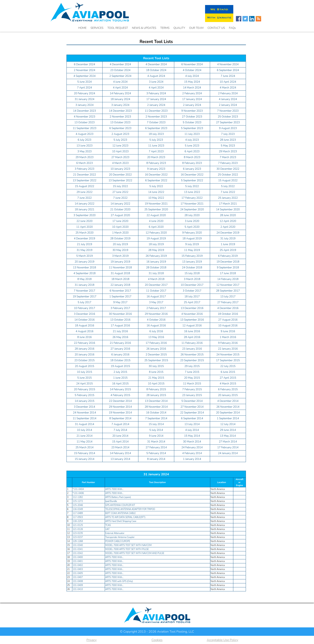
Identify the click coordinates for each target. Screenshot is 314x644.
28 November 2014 (156, 407)
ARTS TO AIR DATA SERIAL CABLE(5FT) (125, 517)
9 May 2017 (120, 302)
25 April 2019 (228, 250)
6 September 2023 (120, 128)
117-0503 (78, 517)
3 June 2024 (156, 82)
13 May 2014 (228, 436)
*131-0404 (78, 489)
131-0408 (78, 581)
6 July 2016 (156, 331)
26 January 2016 (156, 349)
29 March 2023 (228, 151)
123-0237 (78, 537)
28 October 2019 (120, 239)
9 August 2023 (228, 128)
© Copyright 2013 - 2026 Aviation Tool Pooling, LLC (157, 632)
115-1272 (78, 501)
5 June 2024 (85, 82)
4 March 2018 (156, 279)
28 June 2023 (228, 140)
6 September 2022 (156, 181)
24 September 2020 (192, 210)
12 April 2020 (228, 221)
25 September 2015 (156, 360)
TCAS (108, 525)
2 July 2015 (120, 372)
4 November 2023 (85, 117)
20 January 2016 (85, 355)
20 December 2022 (120, 175)
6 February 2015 (228, 389)
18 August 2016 (85, 326)
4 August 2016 (85, 331)
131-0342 (78, 553)
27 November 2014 (192, 407)
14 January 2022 (85, 204)
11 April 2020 (85, 227)
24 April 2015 (85, 384)
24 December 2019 (228, 233)
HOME (82, 28)
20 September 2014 (228, 413)
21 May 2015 (156, 378)
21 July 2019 (85, 244)
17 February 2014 (228, 447)
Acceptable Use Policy (222, 640)
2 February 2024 (192, 93)
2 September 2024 (120, 76)
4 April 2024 (120, 88)
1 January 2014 (192, 459)
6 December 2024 (85, 64)
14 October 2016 (85, 320)
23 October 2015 (85, 360)
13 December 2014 (156, 401)
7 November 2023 (228, 111)
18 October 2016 (228, 314)
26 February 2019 (156, 256)
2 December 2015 (156, 355)
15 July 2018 (192, 273)
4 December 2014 (228, 401)
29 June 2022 (85, 192)
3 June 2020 (192, 221)
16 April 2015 (120, 384)
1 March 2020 (120, 233)
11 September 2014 (85, 418)
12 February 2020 (156, 233)
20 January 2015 (228, 395)
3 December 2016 (85, 314)
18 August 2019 (192, 239)
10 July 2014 (85, 430)
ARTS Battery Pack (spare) (118, 497)
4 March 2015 (228, 384)
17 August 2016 (120, 326)
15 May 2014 (192, 436)
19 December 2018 (228, 262)
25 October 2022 (228, 175)
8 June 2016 (85, 337)
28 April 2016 (192, 337)
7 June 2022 (228, 192)
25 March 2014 (85, 447)
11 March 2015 (192, 384)
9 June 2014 (156, 436)
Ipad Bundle (111, 501)
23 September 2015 (192, 360)
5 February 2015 (85, 395)
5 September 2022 (192, 181)
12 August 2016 (192, 326)
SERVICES (97, 28)
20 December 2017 (156, 285)
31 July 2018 (156, 273)
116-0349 (78, 509)
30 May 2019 (120, 250)
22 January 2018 (120, 285)
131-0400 (78, 557)
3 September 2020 (85, 215)
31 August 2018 (120, 273)
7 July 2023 (228, 134)
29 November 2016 (156, 314)
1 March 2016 (228, 337)
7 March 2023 (228, 157)
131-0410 (78, 589)
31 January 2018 (85, 285)
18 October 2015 (120, 360)
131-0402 (78, 565)
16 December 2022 (156, 175)
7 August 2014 (120, 424)
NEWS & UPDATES (144, 28)
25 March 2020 (85, 233)
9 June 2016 (228, 331)
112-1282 (78, 497)
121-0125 (78, 525)
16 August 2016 (156, 326)
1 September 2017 (120, 297)
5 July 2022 (156, 186)
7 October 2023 (156, 122)
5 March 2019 (85, 256)
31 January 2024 (85, 99)
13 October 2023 (85, 122)
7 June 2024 (228, 76)
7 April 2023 (156, 151)
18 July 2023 (156, 134)
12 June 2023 (120, 146)
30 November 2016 (120, 314)
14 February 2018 (228, 279)
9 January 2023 (156, 169)
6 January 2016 (120, 355)
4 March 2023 (120, 163)
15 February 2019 (192, 256)
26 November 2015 (192, 355)
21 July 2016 (120, 331)
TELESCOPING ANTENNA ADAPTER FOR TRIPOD (130, 509)
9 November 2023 (192, 111)
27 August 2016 (228, 320)
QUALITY (179, 28)
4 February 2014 (192, 453)
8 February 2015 (156, 389)
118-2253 (78, 521)
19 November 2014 (120, 413)
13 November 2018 (85, 268)
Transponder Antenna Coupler (120, 537)
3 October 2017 (192, 291)
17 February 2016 (156, 343)
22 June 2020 (85, 221)
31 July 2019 (228, 239)
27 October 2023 (192, 117)
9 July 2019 (192, 244)
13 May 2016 (156, 337)
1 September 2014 (228, 418)
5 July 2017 (85, 302)
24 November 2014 (85, 413)
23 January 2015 (192, 395)
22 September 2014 (192, 413)
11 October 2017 (156, 291)
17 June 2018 (228, 273)
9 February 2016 (228, 343)
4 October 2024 (192, 70)
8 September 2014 (120, 418)
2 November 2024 (85, 70)
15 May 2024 (192, 82)
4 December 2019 (85, 239)
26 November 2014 (228, 407)
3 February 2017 (120, 308)
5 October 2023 (192, 122)
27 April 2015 (228, 378)
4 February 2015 (120, 395)
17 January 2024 (156, 99)
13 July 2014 (192, 424)
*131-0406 (78, 493)
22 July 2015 (228, 366)
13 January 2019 (192, 262)
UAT (108, 529)
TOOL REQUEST (118, 28)
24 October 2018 (192, 268)
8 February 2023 (156, 163)
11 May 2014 (85, 442)
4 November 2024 (228, 64)
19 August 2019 (156, 239)
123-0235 (78, 533)
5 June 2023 (192, 146)
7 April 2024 (85, 88)
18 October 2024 (156, 70)
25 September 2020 (156, 210)
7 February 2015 (192, 389)
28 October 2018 (156, 268)
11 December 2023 (156, 111)
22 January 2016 (228, 349)
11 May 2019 (192, 250)
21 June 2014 (85, 436)
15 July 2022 (120, 186)
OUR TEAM (196, 28)
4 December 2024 (120, 64)
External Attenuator (115, 533)
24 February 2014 (192, 447)
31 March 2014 (156, 442)
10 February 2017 (85, 308)
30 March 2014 (192, 442)
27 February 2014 (156, 447)
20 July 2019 (120, 244)
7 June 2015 (192, 372)
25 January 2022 (228, 198)
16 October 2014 (156, 413)
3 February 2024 (156, 93)
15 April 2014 (120, 442)
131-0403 (78, 569)
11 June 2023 (156, 146)
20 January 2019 (85, 262)
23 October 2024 (120, 70)
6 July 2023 (85, 140)
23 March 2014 (120, 447)
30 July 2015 (156, 366)
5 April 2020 (192, 227)
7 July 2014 (120, 430)
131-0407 (78, 577)
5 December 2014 (192, 401)
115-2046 (78, 505)
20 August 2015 (85, 366)
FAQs (232, 28)
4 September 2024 (85, 76)
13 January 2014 (120, 459)
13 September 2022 (85, 181)
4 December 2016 (228, 308)
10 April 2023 (120, 151)
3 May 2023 (85, 151)
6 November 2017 (120, 291)
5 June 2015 (85, 378)
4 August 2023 (85, 134)
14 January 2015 (85, 401)
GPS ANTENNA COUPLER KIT (120, 505)
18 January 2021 (85, 210)
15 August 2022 (228, 181)
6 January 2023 (192, 169)
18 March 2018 (120, 279)
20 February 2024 (85, 93)
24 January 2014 (228, 453)
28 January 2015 (156, 395)
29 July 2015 (192, 366)
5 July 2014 (156, 430)
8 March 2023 (192, 157)
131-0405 (78, 573)
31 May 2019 (85, 250)
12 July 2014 (228, 424)
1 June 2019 (228, 244)
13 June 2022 (192, 192)
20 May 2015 (192, 378)
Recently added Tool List (53, 632)
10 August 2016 (228, 326)
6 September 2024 (228, 70)
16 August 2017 (156, 297)
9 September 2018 (228, 268)
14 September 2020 (228, 210)
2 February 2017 (156, 308)
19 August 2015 (120, 366)
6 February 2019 (228, 256)
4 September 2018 (85, 273)
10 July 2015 (85, 372)
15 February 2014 (85, 453)
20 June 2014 (120, 436)
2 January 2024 (156, 105)
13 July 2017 (228, 297)
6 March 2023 (85, 163)
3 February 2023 (85, 169)
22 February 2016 (85, 343)
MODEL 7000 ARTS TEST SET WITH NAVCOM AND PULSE (135, 553)
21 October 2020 (120, 210)
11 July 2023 (192, 134)
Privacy (92, 640)
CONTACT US (216, 28)
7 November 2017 (85, 291)
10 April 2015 (156, 384)
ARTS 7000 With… (115, 489)
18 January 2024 (120, 99)
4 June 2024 (120, 82)
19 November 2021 (156, 204)
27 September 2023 (228, 122)
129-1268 (78, 541)
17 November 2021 (192, 204)
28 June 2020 (228, 215)
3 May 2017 (156, 302)
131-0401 (78, 561)
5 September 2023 (192, 128)
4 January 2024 (228, 99)
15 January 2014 (85, 459)
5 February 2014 (156, 453)
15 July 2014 (156, 424)
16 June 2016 (192, 331)
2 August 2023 (120, 134)
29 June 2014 (228, 430)
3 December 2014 (85, 407)
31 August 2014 (85, 424)
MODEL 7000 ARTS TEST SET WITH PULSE (127, 549)
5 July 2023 (120, 140)
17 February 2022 (192, 198)
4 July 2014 (192, 430)
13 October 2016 (120, 320)
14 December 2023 (85, 111)
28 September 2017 (228, 291)
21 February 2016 (120, 343)
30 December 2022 (228, 169)
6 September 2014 (192, 418)
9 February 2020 (192, 233)
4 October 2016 (156, 320)
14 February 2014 (120, 453)
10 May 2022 (156, 198)
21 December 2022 (85, 175)
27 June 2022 (120, 192)
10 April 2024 (228, 82)
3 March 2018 (192, 279)
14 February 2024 (120, 93)
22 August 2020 (156, 215)
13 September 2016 (192, 320)
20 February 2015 (85, 389)
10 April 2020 (120, 227)
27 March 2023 (120, 157)
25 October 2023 (228, 117)
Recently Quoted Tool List (261, 632)
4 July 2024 (192, 76)
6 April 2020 (156, 227)
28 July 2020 (192, 215)
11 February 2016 (192, 343)
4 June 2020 (156, 221)
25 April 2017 (192, 302)
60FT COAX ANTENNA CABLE (121, 513)
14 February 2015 (120, 389)
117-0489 (78, 513)
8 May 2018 (85, 279)
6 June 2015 (228, 372)
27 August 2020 (120, 215)
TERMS (165, 28)
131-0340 (78, 545)
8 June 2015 (156, 372)
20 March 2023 (156, 157)
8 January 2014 (156, 459)
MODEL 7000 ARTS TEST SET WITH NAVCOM (128, 545)
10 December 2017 (192, 285)
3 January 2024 (85, 105)
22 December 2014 (120, 401)
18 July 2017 (192, 297)
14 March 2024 (192, 88)
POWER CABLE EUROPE (118, 541)
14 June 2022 (156, 192)
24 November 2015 (228, 355)
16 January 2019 (156, 262)
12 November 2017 (228, 285)
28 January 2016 (85, 349)
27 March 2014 (228, 442)
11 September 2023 (85, 128)
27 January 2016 (120, 349)
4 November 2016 (192, 314)
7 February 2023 (228, 163)
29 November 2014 (120, 407)
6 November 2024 (192, 64)
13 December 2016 (192, 308)
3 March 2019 (120, 256)
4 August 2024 (156, 76)
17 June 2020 (120, 221)
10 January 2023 (120, 169)
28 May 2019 (156, 250)
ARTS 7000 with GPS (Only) (119, 581)
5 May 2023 (228, 146)
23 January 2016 (192, 349)
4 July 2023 (192, 140)
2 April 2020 (228, 227)
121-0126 (78, 529)
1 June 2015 (120, 378)
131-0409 (78, 585)
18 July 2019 (156, 244)
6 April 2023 (192, 151)
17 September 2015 (228, 360)
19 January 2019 (120, 262)
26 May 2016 (120, 337)
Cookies (157, 640)
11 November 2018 (120, 268)
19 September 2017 (85, 297)
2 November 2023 (120, 117)
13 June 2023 (85, 146)
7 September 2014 (156, 418)
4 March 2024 (228, 88)
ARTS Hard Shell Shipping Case (121, 521)
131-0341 (78, 549)
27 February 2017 (228, 302)
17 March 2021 (228, 204)
